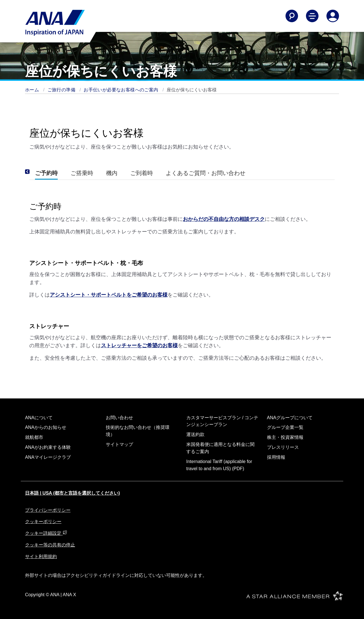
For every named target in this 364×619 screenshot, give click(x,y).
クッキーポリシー (43, 522)
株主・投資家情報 (285, 437)
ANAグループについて (290, 418)
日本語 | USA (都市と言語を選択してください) (73, 493)
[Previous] (35, 172)
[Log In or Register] (333, 16)
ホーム (33, 90)
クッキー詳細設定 (46, 533)
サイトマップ (119, 444)
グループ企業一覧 (285, 427)
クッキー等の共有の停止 (50, 545)
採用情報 (276, 457)
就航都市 (34, 437)
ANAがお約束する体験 (48, 447)
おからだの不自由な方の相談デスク (224, 219)
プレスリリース (283, 447)
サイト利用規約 (41, 557)
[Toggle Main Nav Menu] (312, 16)
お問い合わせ (119, 418)
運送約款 (195, 434)
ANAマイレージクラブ (48, 457)
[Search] (292, 16)
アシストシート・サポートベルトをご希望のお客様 (109, 295)
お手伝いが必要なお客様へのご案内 (122, 90)
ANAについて (39, 418)
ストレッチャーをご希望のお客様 (139, 346)
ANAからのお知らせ (46, 427)
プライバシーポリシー (48, 510)
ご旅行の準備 (62, 90)
